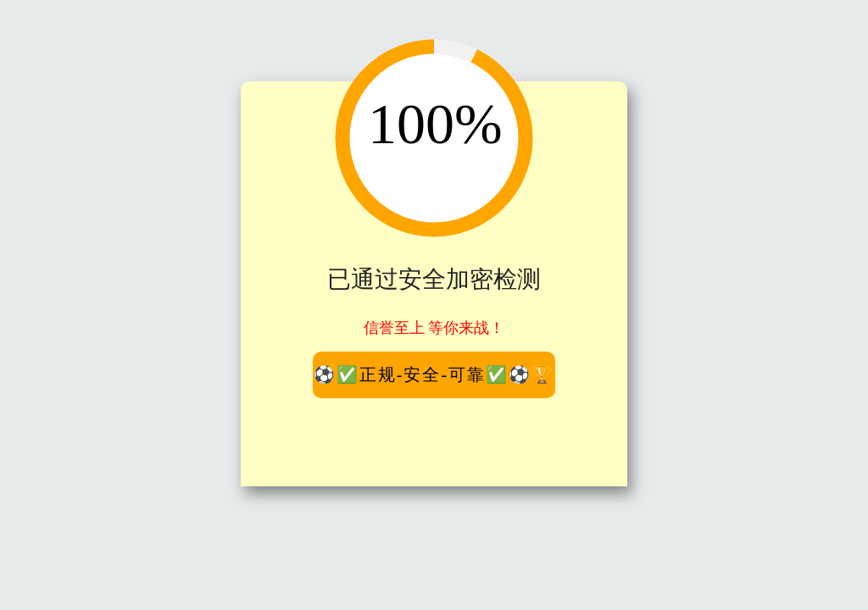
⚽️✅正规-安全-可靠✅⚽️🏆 (434, 374)
